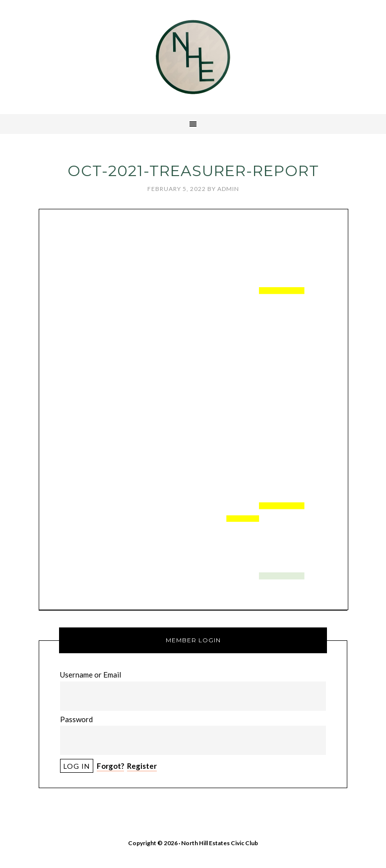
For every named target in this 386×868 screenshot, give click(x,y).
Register (142, 766)
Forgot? (110, 766)
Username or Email (91, 675)
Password (76, 719)
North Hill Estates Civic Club (193, 57)
